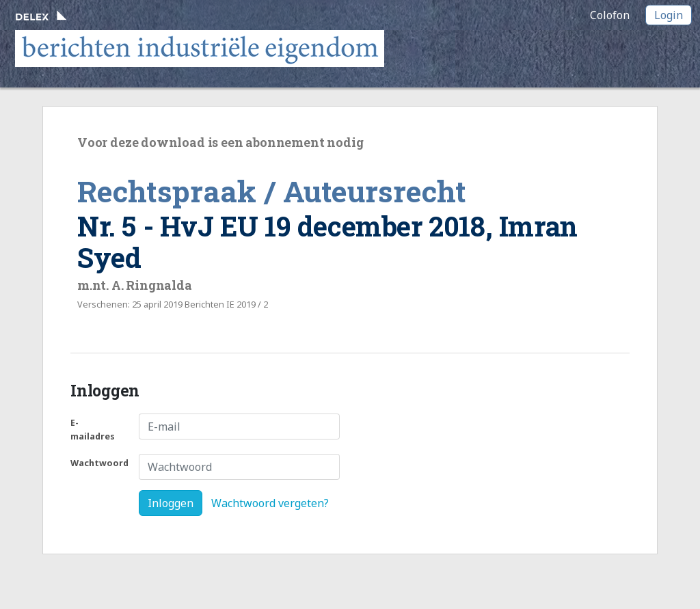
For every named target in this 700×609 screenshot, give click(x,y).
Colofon (610, 15)
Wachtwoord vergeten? (270, 503)
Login (669, 15)
